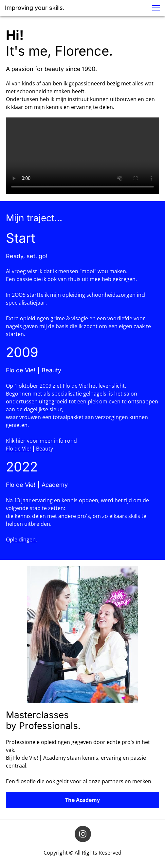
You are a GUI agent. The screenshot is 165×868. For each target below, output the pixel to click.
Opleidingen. (21, 540)
